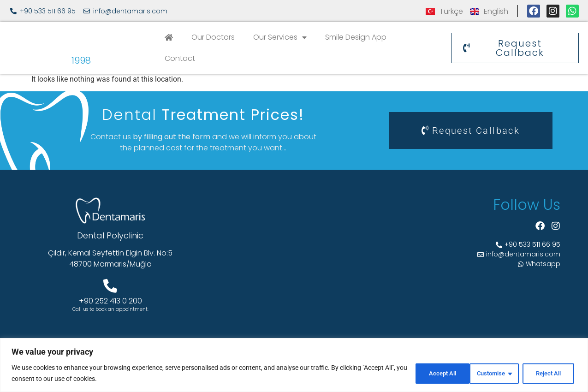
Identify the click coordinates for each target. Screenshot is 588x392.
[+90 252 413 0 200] (110, 286)
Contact (180, 58)
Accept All (548, 373)
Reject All (489, 373)
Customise (428, 373)
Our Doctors (213, 37)
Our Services (280, 37)
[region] (294, 365)
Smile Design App (356, 37)
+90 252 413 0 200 (110, 301)
